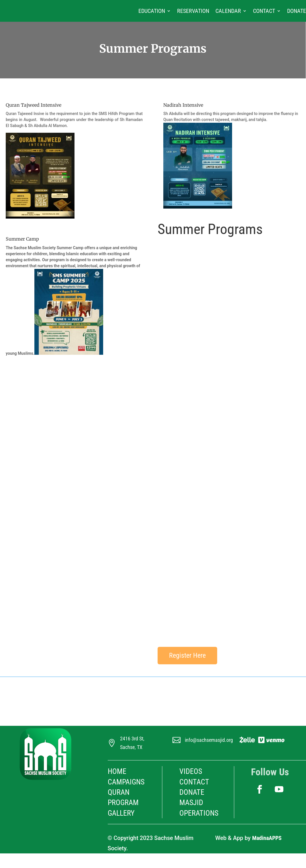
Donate (297, 11)
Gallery (121, 813)
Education (152, 11)
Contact (264, 11)
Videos (191, 771)
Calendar (228, 11)
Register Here (187, 655)
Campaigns (126, 782)
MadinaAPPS (267, 838)
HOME (117, 771)
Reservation (193, 11)
